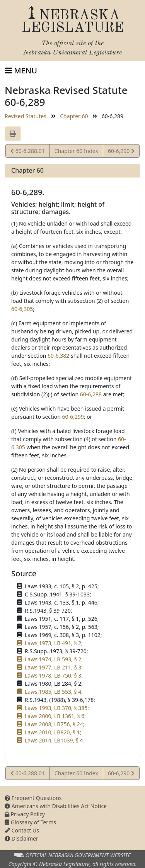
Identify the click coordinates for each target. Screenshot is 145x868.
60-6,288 (91, 394)
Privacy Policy (25, 814)
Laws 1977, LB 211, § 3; (54, 667)
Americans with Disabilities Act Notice (56, 806)
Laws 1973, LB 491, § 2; (54, 643)
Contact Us (22, 830)
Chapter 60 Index (76, 151)
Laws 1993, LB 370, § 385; (57, 708)
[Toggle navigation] (21, 71)
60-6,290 (121, 152)
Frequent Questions (33, 798)
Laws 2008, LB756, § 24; (55, 724)
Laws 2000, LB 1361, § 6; (55, 716)
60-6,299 (73, 417)
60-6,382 (58, 356)
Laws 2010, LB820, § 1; (53, 732)
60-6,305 (22, 309)
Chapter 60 (74, 116)
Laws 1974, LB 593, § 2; (54, 659)
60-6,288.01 (28, 152)
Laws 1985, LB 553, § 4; (54, 692)
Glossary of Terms (30, 822)
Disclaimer (21, 838)
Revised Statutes (26, 116)
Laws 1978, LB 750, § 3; (54, 675)
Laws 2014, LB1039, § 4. (55, 740)
